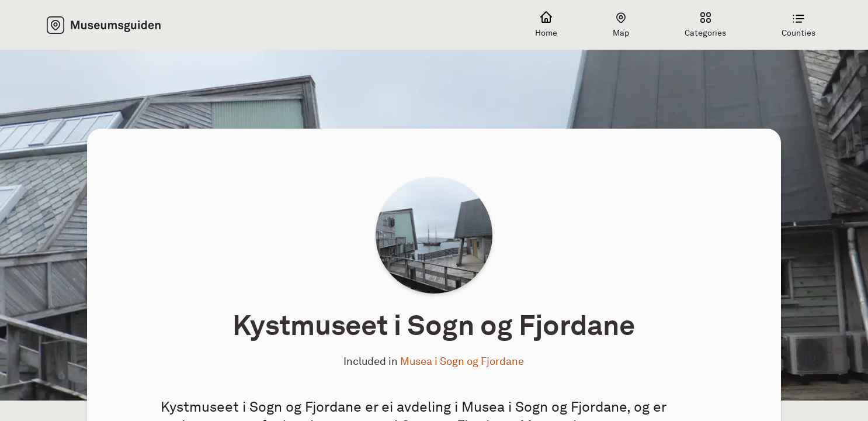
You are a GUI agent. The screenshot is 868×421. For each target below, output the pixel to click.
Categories (705, 25)
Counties (798, 25)
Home (546, 25)
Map (621, 25)
